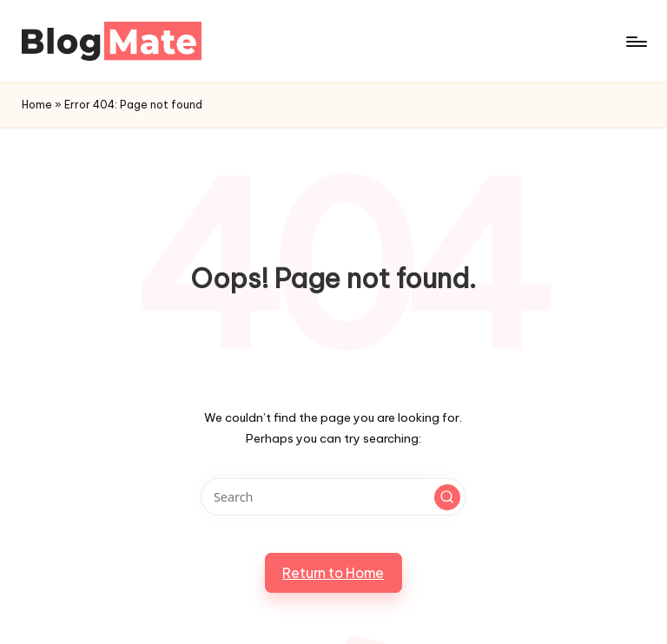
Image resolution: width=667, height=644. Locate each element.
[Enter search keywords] (333, 497)
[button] (447, 497)
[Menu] (635, 42)
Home (37, 105)
